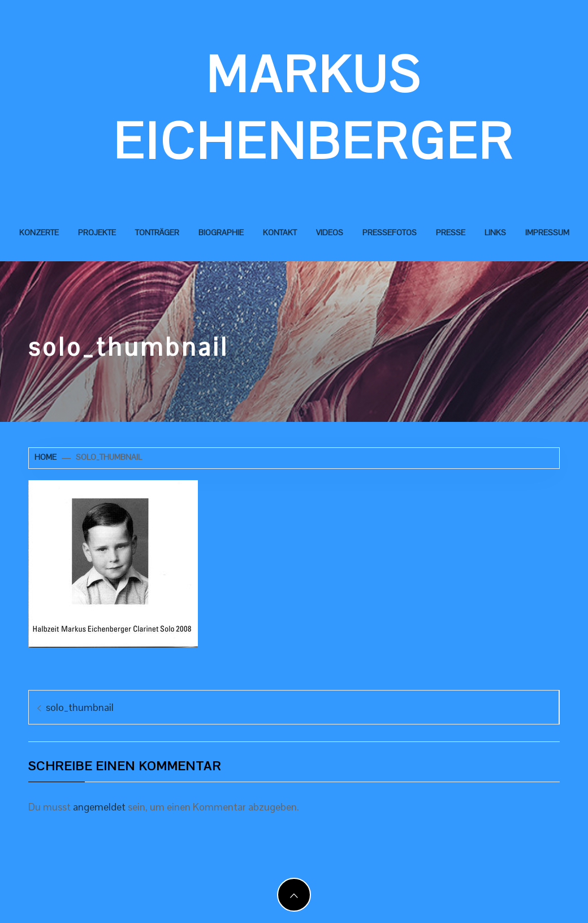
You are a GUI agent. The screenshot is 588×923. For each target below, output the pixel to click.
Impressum (547, 232)
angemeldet (99, 807)
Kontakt (280, 232)
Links (495, 232)
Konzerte (39, 232)
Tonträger (157, 232)
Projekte (97, 232)
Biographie (221, 232)
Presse (451, 232)
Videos (330, 232)
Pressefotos (390, 232)
